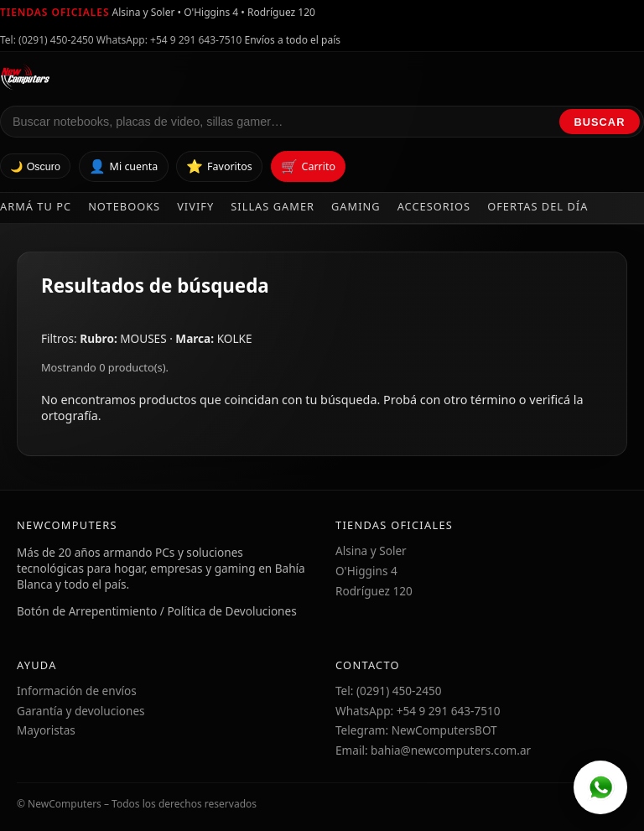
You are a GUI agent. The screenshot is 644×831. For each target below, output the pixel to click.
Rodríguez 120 (374, 591)
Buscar (600, 122)
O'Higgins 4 (366, 571)
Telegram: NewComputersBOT (416, 730)
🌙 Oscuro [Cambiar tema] (35, 167)
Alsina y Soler (371, 551)
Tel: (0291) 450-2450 (47, 40)
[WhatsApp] (600, 787)
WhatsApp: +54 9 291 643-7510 (169, 40)
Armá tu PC (36, 206)
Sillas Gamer (273, 206)
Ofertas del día (538, 206)
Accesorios (434, 206)
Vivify (195, 206)
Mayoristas (46, 730)
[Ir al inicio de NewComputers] (173, 77)
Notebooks (124, 206)
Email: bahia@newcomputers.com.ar (433, 750)
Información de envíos (77, 691)
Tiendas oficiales (55, 12)
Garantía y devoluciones (81, 711)
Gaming (356, 206)
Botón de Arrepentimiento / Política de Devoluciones (157, 611)
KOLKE (235, 338)
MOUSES (145, 338)
